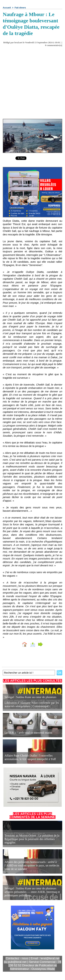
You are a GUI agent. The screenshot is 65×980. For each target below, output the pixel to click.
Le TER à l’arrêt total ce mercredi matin (28, 733)
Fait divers (20, 8)
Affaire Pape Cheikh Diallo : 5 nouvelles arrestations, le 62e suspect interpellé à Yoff (30, 757)
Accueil (7, 8)
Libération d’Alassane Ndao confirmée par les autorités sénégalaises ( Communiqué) (32, 704)
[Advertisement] (30, 84)
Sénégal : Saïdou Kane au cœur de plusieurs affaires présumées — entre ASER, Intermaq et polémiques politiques (32, 892)
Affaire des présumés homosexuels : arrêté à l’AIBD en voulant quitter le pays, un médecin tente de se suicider (32, 865)
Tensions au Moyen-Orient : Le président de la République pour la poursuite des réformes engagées (32, 839)
